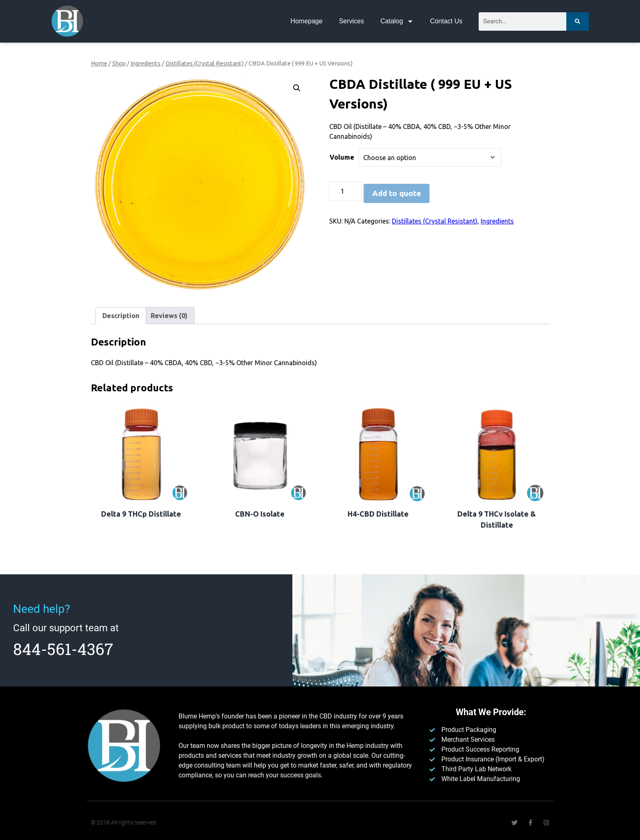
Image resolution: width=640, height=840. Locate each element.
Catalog (397, 21)
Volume (342, 157)
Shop (119, 63)
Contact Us (446, 21)
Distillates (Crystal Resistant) (205, 63)
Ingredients (146, 63)
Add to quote (397, 193)
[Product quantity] (346, 191)
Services (352, 21)
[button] (297, 88)
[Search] (577, 21)
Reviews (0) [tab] (169, 316)
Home (99, 63)
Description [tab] (121, 316)
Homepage (306, 21)
